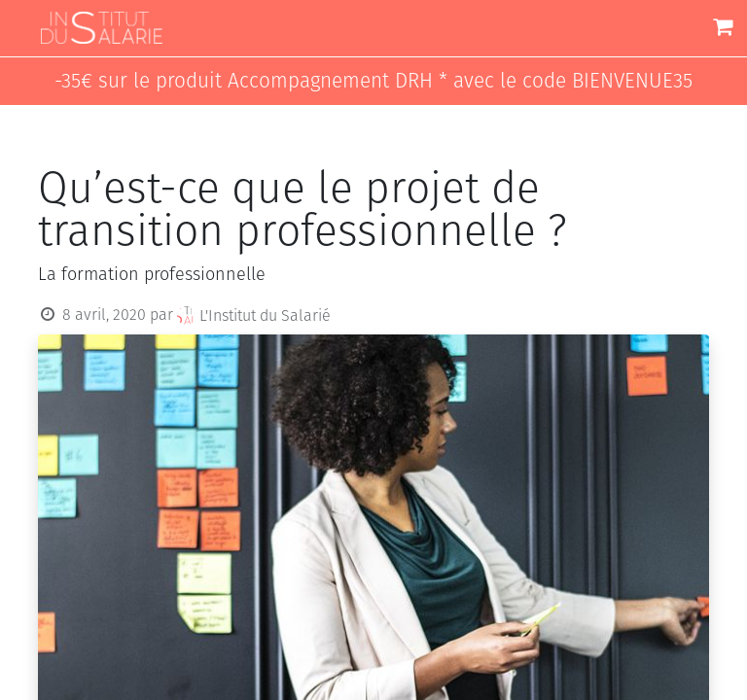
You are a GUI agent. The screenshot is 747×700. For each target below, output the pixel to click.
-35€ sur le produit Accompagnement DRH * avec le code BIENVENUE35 (373, 81)
